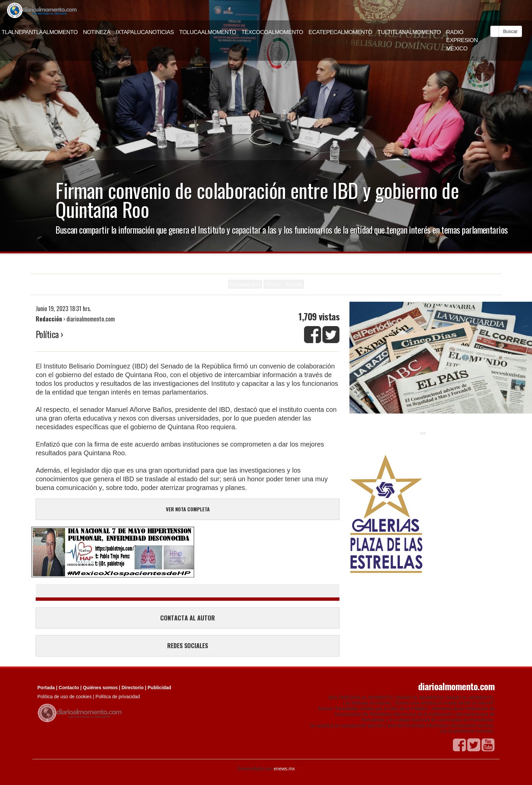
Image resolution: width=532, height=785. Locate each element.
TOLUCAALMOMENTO (208, 32)
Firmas (274, 284)
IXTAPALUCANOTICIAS (145, 32)
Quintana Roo (245, 284)
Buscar (510, 31)
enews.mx (284, 769)
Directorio (132, 688)
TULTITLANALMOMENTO (409, 32)
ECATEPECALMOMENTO (340, 32)
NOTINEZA (97, 32)
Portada (46, 688)
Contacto (69, 688)
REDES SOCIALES (188, 645)
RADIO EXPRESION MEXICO (462, 40)
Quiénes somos (100, 688)
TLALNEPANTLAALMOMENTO (40, 32)
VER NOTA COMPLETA (188, 509)
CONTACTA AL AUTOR (188, 618)
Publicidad (159, 688)
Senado (294, 284)
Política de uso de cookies (65, 697)
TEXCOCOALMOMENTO (272, 32)
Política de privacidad (118, 697)
